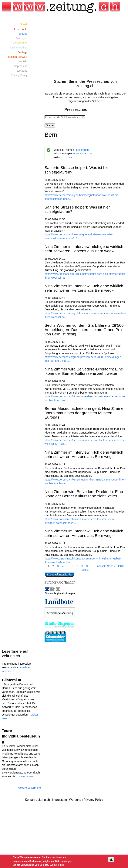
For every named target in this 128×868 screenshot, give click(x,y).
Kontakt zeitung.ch (37, 800)
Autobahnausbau (83, 153)
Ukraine (68, 157)
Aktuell (23, 24)
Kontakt (23, 61)
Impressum (21, 66)
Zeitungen (22, 38)
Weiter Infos (57, 865)
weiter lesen (26, 776)
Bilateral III (11, 680)
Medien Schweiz (18, 57)
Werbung (22, 71)
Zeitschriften (20, 43)
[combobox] (65, 117)
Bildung (23, 34)
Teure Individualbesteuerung (21, 736)
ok (111, 860)
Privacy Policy (19, 75)
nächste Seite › (106, 566)
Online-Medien (19, 48)
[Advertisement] (85, 49)
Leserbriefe (83, 150)
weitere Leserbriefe (30, 788)
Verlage (23, 52)
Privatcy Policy (93, 800)
